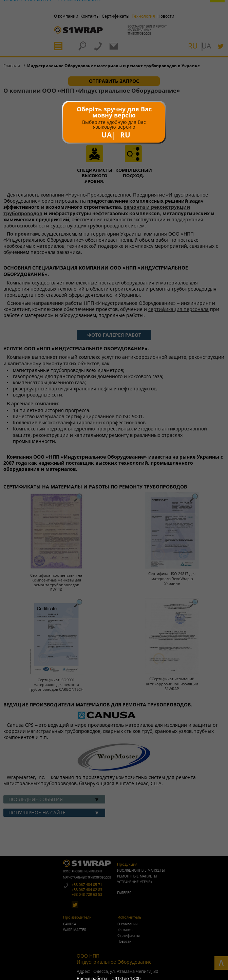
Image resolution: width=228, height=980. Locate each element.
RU (125, 135)
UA (107, 135)
